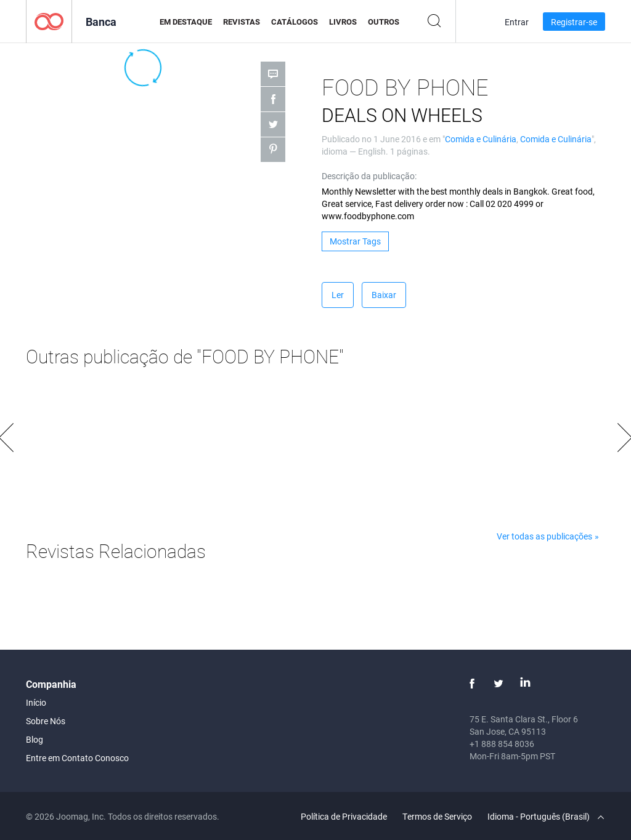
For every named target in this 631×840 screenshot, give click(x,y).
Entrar (517, 22)
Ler (338, 295)
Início (36, 702)
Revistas (242, 22)
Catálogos (295, 22)
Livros (343, 22)
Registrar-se (574, 22)
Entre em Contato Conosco (77, 758)
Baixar (384, 295)
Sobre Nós (46, 721)
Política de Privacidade (344, 816)
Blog (35, 739)
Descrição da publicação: (369, 176)
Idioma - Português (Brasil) (546, 816)
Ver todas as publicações (544, 536)
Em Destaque (186, 22)
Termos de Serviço (437, 816)
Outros (384, 22)
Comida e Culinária (481, 139)
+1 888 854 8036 (502, 744)
